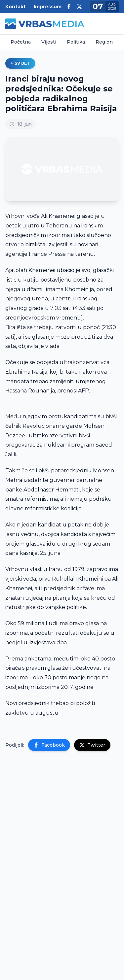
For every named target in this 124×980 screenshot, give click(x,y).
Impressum (48, 7)
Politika (76, 42)
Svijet (20, 63)
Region (104, 42)
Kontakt (16, 7)
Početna (21, 42)
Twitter (92, 745)
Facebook (49, 745)
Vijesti (49, 42)
